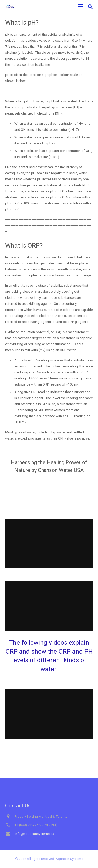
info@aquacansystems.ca (34, 834)
